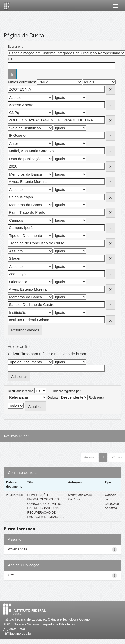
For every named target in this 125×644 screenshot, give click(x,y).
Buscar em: (16, 47)
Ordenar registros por (66, 391)
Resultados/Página (21, 391)
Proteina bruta (17, 549)
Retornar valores (25, 330)
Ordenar (53, 398)
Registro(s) (96, 398)
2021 (11, 575)
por (10, 59)
